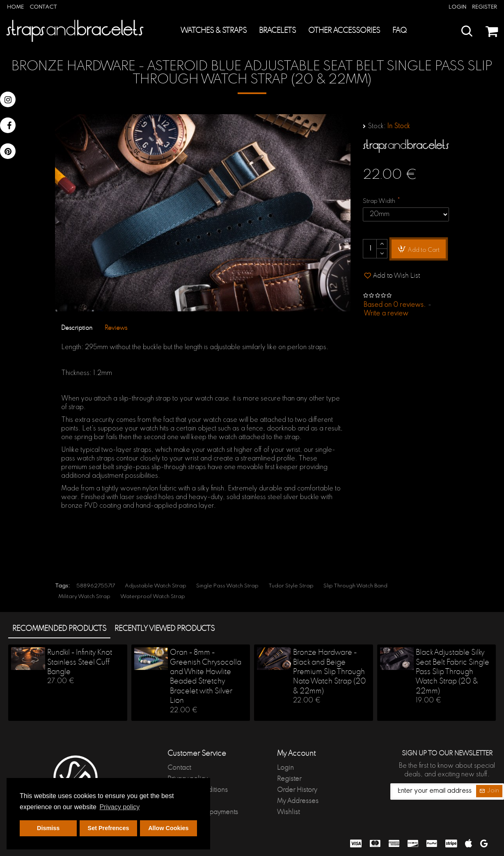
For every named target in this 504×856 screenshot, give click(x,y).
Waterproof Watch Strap (153, 597)
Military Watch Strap (84, 597)
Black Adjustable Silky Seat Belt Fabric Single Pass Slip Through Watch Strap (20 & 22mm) (452, 672)
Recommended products (59, 629)
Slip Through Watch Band (355, 586)
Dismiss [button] (48, 828)
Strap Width (379, 201)
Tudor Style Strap (291, 586)
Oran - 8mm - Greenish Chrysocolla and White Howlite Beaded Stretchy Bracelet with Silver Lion (206, 677)
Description (77, 328)
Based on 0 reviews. (395, 305)
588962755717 (96, 586)
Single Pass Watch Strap (227, 586)
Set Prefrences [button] (109, 828)
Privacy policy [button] (119, 807)
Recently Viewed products (165, 629)
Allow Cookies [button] (168, 828)
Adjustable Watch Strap (156, 586)
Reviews (116, 328)
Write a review (386, 314)
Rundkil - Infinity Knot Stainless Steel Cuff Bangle (80, 662)
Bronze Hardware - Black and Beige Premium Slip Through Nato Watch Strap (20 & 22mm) (330, 672)
